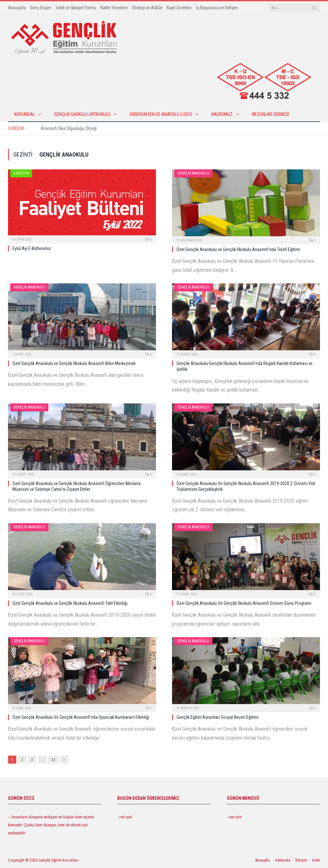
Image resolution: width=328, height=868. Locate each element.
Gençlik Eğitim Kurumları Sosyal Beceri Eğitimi (217, 717)
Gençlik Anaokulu (193, 173)
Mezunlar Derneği (271, 114)
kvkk (316, 860)
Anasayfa (17, 8)
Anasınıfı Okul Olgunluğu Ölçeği (69, 128)
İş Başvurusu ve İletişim (217, 8)
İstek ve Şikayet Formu (76, 8)
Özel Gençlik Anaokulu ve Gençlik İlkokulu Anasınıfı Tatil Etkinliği (70, 603)
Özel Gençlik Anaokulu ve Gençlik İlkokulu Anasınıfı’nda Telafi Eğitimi (238, 249)
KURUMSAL (25, 114)
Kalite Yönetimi (114, 8)
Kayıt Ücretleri (179, 8)
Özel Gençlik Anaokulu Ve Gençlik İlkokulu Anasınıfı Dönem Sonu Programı (244, 603)
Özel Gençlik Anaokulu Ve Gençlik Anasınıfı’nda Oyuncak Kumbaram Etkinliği (81, 717)
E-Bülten (21, 173)
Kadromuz (222, 114)
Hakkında (283, 860)
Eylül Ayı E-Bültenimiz (32, 248)
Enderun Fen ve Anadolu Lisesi (161, 114)
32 (53, 760)
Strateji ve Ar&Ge (147, 8)
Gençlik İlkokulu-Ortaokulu (82, 114)
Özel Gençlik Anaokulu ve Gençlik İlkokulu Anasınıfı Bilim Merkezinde (74, 363)
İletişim (301, 860)
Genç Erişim (41, 8)
